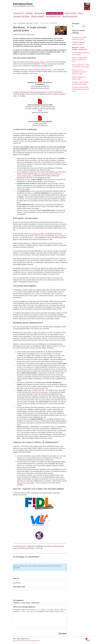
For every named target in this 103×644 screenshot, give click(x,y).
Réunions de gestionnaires (70, 17)
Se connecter (17, 583)
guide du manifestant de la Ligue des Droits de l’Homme (31, 92)
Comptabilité (29, 13)
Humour (80, 13)
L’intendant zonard (30, 35)
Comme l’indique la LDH (24, 176)
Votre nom (16, 578)
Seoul (31, 238)
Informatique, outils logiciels (22, 17)
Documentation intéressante (55, 13)
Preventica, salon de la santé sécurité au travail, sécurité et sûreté (80, 89)
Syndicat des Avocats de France (42, 70)
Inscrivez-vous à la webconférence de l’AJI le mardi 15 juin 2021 (79, 72)
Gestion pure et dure (70, 13)
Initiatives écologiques (38, 17)
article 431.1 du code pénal (40, 392)
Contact (32, 641)
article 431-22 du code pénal (26, 483)
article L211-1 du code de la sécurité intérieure (47, 174)
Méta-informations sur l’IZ (53, 17)
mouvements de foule (38, 234)
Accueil (15, 23)
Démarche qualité (40, 13)
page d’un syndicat (39, 62)
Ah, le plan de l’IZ (19, 13)
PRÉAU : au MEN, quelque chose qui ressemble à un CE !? (80, 60)
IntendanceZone (23, 4)
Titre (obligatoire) (18, 600)
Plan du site (16, 641)
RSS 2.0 (37, 641)
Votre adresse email (19, 587)
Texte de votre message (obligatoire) (24, 607)
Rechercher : (76, 24)
